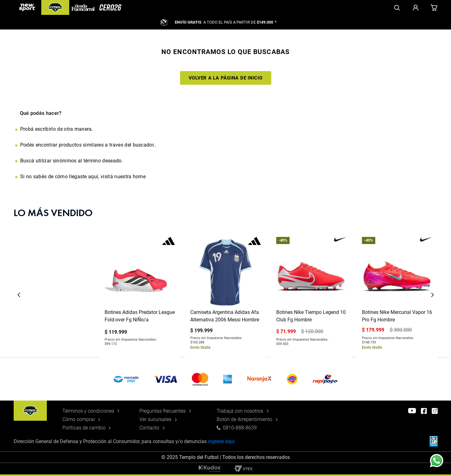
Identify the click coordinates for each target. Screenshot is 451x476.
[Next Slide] (432, 295)
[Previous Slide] (19, 295)
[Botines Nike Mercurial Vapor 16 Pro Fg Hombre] (397, 295)
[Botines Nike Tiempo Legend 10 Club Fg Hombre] (311, 295)
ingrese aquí (221, 441)
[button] (226, 379)
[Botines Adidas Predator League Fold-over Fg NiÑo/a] (140, 295)
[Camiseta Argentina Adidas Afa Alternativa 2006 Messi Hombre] (225, 295)
